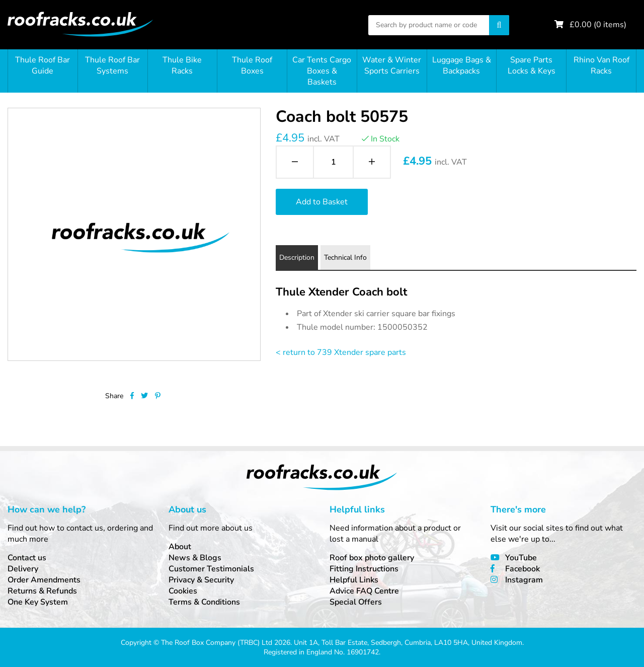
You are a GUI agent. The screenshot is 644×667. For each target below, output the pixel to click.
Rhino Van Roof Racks (601, 65)
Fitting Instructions (364, 569)
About (180, 547)
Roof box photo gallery (372, 558)
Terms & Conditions (204, 602)
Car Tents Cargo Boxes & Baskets (322, 71)
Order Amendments (44, 580)
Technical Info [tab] (345, 257)
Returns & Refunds (42, 591)
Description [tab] (297, 257)
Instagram (524, 580)
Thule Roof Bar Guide (43, 65)
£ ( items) (598, 25)
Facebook (522, 569)
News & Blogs (195, 558)
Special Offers (356, 602)
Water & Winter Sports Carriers (392, 65)
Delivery (23, 569)
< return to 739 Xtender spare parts (341, 352)
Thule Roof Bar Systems (112, 65)
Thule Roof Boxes (252, 65)
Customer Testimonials (211, 569)
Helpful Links (354, 580)
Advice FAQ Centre (364, 591)
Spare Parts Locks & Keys (532, 65)
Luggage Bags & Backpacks (462, 65)
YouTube (521, 558)
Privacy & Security (201, 580)
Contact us (27, 558)
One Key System (38, 602)
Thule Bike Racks (182, 65)
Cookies (183, 591)
